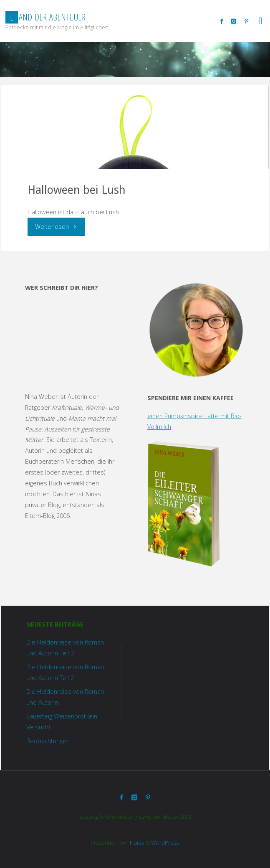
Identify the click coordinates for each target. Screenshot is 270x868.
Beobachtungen (48, 741)
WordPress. (165, 843)
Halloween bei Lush (77, 190)
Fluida (136, 843)
